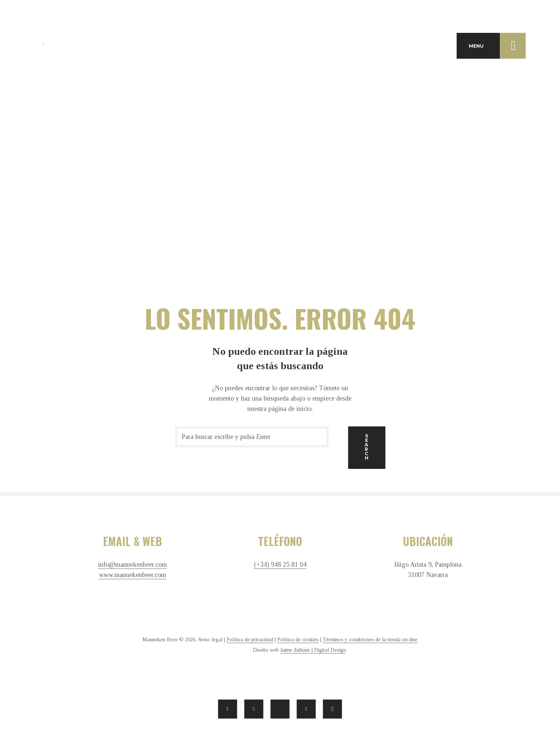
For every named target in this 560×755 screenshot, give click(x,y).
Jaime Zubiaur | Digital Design (313, 650)
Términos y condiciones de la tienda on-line (370, 640)
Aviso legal (210, 640)
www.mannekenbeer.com (133, 575)
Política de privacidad (250, 640)
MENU (497, 46)
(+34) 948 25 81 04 (280, 565)
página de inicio (290, 409)
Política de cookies (298, 640)
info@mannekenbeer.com (133, 565)
